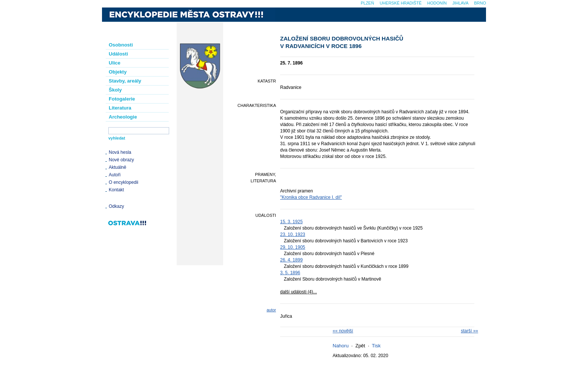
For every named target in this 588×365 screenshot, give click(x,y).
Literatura (120, 108)
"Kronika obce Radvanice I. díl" (311, 197)
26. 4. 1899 (291, 260)
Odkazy (116, 206)
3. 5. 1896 (290, 273)
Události (118, 54)
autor (271, 310)
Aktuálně (118, 167)
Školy (115, 90)
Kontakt (116, 190)
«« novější (343, 331)
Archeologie (123, 117)
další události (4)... (298, 292)
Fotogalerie (122, 99)
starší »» (469, 331)
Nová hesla (120, 152)
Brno (480, 3)
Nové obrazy (121, 160)
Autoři (115, 175)
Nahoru (341, 346)
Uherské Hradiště (400, 3)
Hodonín (437, 3)
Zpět (360, 346)
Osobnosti (121, 45)
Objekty (118, 72)
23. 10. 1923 (293, 234)
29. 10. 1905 (293, 247)
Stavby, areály (125, 81)
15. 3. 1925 (291, 222)
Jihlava (460, 3)
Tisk (376, 346)
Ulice (115, 63)
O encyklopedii (124, 182)
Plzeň (367, 3)
